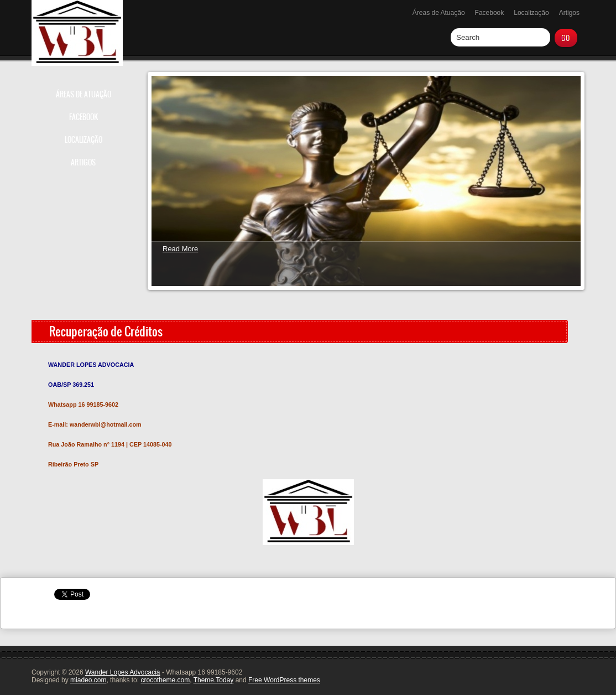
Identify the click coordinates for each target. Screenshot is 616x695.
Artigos (569, 13)
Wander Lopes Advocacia (123, 672)
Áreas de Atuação (439, 13)
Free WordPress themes (284, 680)
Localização (531, 13)
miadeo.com (88, 680)
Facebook (490, 13)
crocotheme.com (165, 680)
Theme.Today (214, 680)
